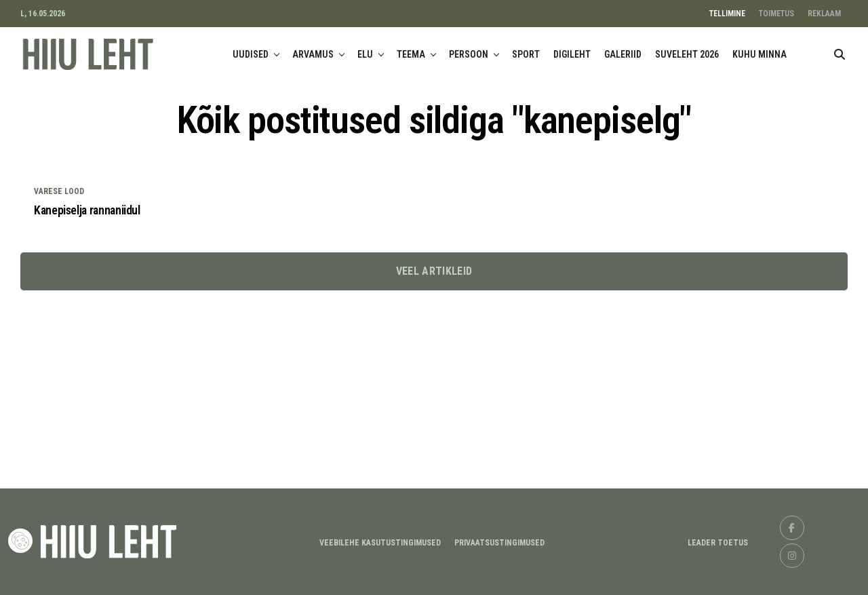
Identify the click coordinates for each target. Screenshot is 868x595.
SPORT (526, 54)
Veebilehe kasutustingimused (380, 543)
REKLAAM (824, 14)
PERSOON (469, 54)
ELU (365, 54)
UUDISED (251, 54)
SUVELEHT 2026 (687, 54)
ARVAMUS (313, 54)
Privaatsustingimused (499, 543)
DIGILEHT (572, 54)
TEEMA (411, 54)
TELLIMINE (727, 14)
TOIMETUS (776, 14)
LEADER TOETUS (718, 543)
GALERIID (623, 54)
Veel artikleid (434, 271)
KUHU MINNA (759, 54)
